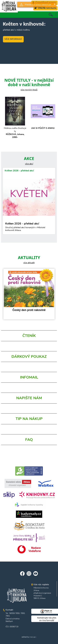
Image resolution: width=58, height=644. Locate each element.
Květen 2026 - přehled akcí (19, 171)
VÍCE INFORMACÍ (13, 39)
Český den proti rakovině (29, 310)
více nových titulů (29, 90)
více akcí (29, 164)
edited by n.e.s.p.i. (29, 637)
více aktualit (29, 263)
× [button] (55, 4)
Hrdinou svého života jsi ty (15, 133)
